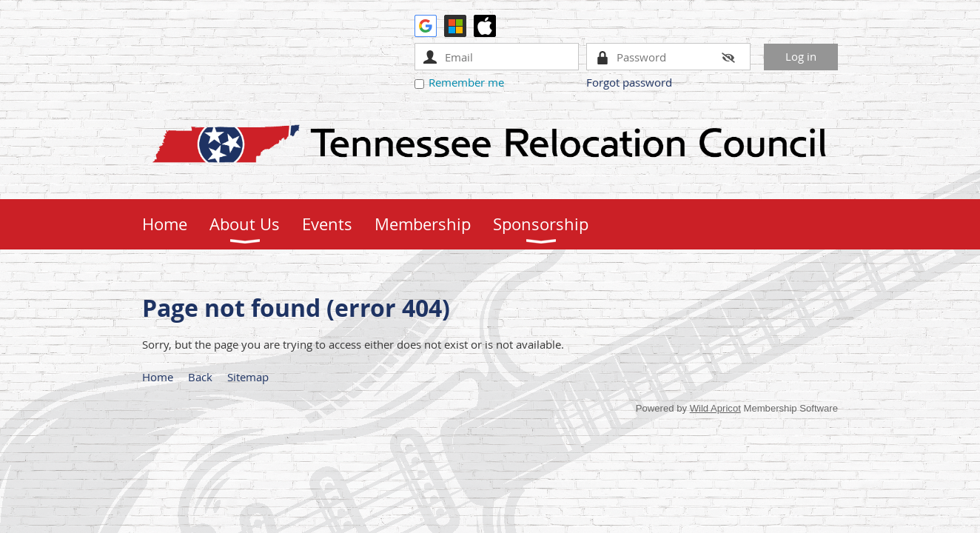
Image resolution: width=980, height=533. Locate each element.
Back (200, 377)
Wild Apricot (715, 408)
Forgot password (629, 82)
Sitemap (248, 377)
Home (158, 377)
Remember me (466, 82)
